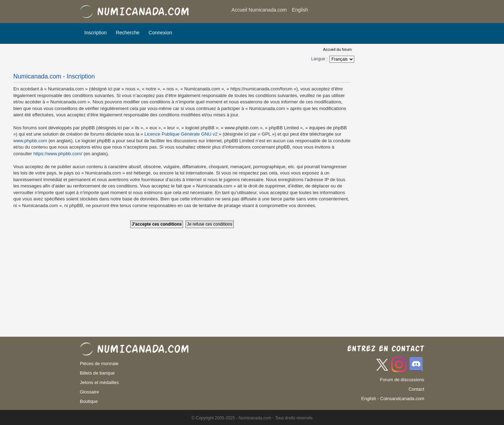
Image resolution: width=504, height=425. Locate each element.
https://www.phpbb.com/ (58, 154)
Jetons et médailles (99, 382)
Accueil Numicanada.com (259, 10)
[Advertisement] (368, 12)
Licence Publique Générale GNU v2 (181, 134)
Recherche (128, 33)
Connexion (160, 33)
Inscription (96, 33)
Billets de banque (97, 373)
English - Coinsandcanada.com (393, 399)
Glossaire (89, 392)
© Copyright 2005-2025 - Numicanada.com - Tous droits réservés (252, 418)
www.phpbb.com (30, 141)
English (300, 10)
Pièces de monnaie (99, 364)
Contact (416, 389)
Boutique (89, 401)
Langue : (319, 59)
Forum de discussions (402, 380)
